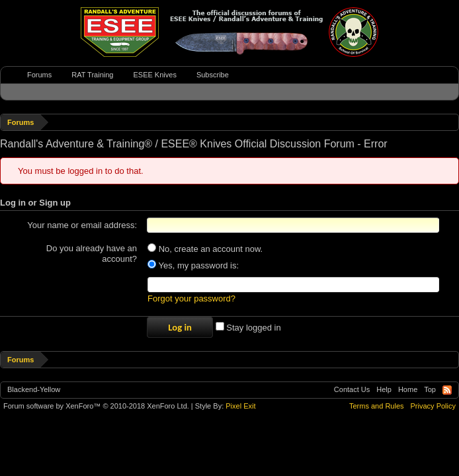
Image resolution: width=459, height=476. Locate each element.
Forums (39, 75)
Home (408, 389)
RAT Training (92, 75)
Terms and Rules (377, 406)
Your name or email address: (82, 225)
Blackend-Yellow (34, 389)
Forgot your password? (191, 298)
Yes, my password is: (193, 265)
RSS (447, 390)
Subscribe (213, 75)
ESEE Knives (154, 75)
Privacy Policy (433, 406)
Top (430, 389)
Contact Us (352, 389)
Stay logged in (248, 328)
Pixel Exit (240, 406)
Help (384, 389)
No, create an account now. (205, 249)
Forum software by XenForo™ (96, 406)
